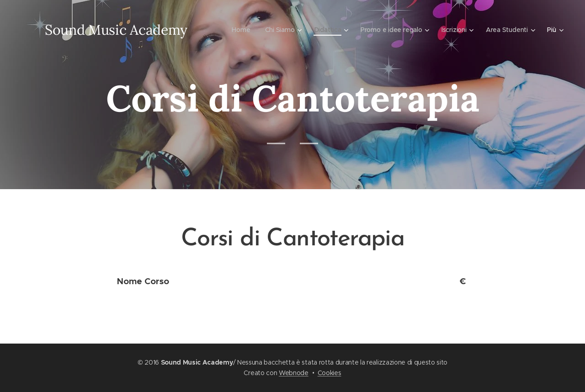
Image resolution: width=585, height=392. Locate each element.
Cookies (330, 373)
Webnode (294, 373)
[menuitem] (238, 30)
